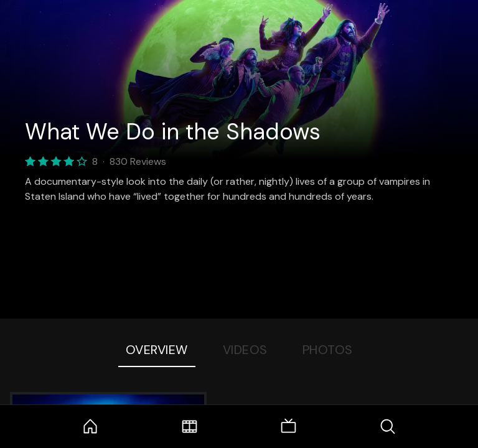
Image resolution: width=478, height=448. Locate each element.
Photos (328, 350)
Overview (157, 350)
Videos (245, 350)
